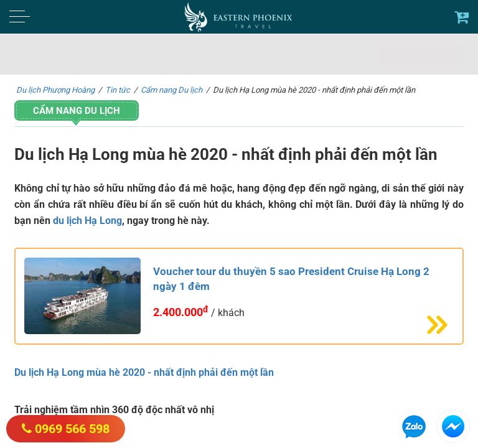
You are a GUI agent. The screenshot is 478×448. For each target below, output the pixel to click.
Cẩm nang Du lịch (77, 111)
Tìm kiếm (421, 55)
